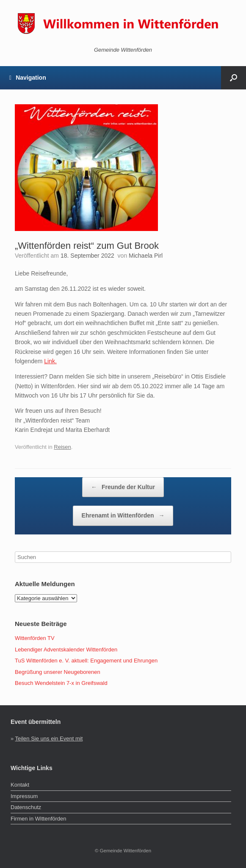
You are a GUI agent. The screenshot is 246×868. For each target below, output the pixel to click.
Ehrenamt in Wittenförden (123, 516)
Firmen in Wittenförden (39, 819)
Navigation (28, 78)
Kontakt (20, 785)
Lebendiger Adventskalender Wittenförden (66, 650)
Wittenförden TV (35, 638)
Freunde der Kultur (123, 487)
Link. (50, 361)
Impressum (24, 796)
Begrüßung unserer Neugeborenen (58, 672)
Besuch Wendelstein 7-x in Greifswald (61, 683)
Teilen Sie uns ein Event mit (49, 739)
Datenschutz (26, 807)
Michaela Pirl (146, 256)
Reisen (62, 447)
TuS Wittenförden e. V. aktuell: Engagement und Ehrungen (86, 661)
